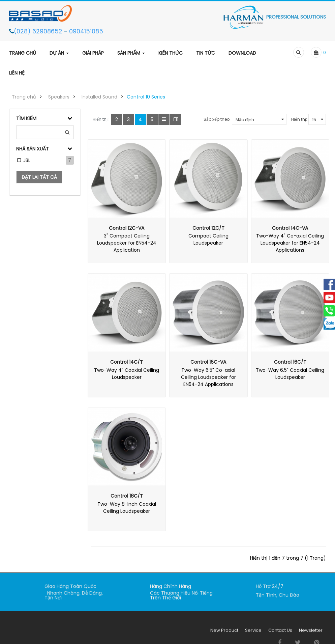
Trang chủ (24, 97)
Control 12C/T (208, 228)
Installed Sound (99, 97)
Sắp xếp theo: (217, 119)
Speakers (59, 97)
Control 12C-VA (127, 228)
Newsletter (311, 634)
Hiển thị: (299, 119)
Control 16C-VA (208, 362)
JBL (27, 160)
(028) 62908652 (39, 31)
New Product (224, 634)
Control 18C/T (127, 496)
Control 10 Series (146, 97)
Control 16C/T (290, 362)
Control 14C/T (127, 362)
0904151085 (86, 31)
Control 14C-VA (290, 228)
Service (253, 634)
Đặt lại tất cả (39, 177)
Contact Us (280, 634)
